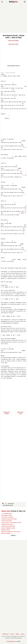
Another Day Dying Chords (8, 526)
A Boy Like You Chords (7, 517)
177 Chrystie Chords (7, 514)
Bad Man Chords (6, 530)
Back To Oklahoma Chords (8, 528)
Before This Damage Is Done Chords (11, 532)
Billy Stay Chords (6, 533)
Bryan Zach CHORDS (7, 413)
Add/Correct (6, 634)
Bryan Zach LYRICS (20, 413)
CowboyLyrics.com (13, 641)
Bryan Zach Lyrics (13, 44)
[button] (2, 2)
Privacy (23, 634)
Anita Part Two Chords (7, 524)
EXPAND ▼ (14, 535)
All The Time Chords (7, 521)
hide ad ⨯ (7, 118)
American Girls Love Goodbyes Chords (11, 523)
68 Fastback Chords (7, 515)
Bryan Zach (6, 511)
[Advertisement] (13, 18)
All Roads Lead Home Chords (9, 519)
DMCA (17, 634)
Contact (12, 634)
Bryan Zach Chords (14, 41)
